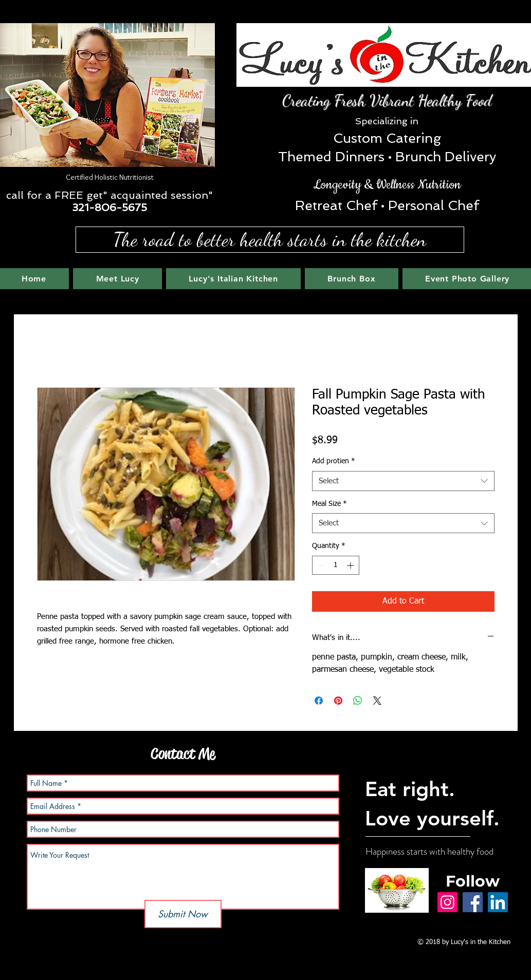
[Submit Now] (183, 914)
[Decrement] (320, 565)
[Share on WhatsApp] (358, 701)
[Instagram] (447, 902)
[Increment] (351, 565)
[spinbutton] (336, 565)
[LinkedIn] (498, 902)
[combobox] (403, 481)
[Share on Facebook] (319, 701)
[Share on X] (377, 701)
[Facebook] (473, 902)
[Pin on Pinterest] (338, 701)
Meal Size (329, 504)
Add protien (334, 461)
